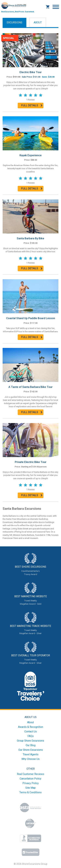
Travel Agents (31, 754)
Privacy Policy (31, 783)
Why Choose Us (30, 759)
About (38, 22)
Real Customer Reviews (31, 774)
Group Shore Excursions (30, 741)
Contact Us (31, 731)
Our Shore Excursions (31, 750)
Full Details (30, 105)
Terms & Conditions (30, 792)
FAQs (31, 736)
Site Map (30, 788)
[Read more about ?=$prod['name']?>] (30, 50)
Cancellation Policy (30, 779)
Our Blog (31, 745)
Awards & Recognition (31, 727)
